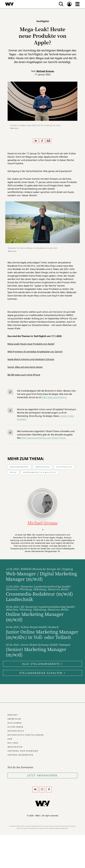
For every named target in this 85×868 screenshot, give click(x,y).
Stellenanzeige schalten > (42, 673)
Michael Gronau (45, 71)
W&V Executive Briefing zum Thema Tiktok (43, 438)
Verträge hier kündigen (23, 751)
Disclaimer (15, 723)
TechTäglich (64, 467)
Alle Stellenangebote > (42, 664)
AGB (10, 739)
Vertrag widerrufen (20, 755)
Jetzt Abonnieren (42, 775)
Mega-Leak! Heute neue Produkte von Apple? (31, 344)
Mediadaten (15, 747)
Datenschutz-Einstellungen (26, 735)
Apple (13, 472)
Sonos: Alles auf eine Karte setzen (25, 367)
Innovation (42, 467)
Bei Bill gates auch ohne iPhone (24, 375)
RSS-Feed (13, 743)
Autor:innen (16, 727)
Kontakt (13, 715)
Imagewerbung (19, 467)
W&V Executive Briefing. (55, 397)
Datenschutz (16, 731)
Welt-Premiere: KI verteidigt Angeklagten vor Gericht (35, 352)
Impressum (14, 719)
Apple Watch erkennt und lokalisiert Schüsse (31, 359)
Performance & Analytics (40, 472)
